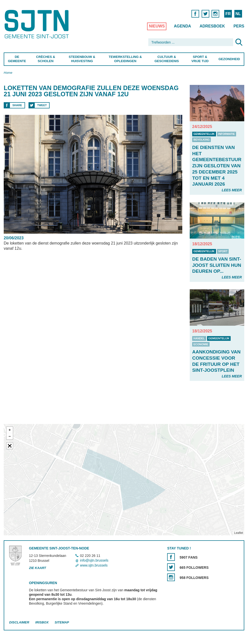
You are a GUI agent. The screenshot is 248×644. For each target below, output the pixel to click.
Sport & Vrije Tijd (200, 59)
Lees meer (232, 190)
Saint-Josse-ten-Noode (38, 24)
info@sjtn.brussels (94, 561)
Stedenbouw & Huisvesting (82, 59)
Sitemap (62, 622)
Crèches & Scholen (46, 59)
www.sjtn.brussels (94, 565)
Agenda (182, 26)
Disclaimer (19, 622)
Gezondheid (229, 59)
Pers (239, 26)
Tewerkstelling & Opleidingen (125, 59)
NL (238, 14)
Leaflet (239, 533)
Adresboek (212, 26)
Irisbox (42, 622)
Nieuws (157, 26)
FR (228, 14)
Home (8, 73)
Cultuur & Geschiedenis (167, 59)
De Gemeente (17, 59)
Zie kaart (38, 568)
